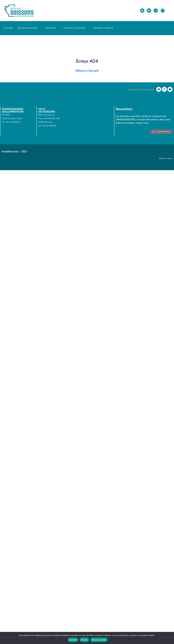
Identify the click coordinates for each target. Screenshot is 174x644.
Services (52, 28)
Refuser (84, 640)
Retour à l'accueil (87, 71)
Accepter (73, 640)
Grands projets (104, 28)
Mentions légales (166, 158)
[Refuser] (170, 638)
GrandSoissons (29, 28)
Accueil (8, 28)
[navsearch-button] (163, 11)
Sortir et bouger (76, 28)
